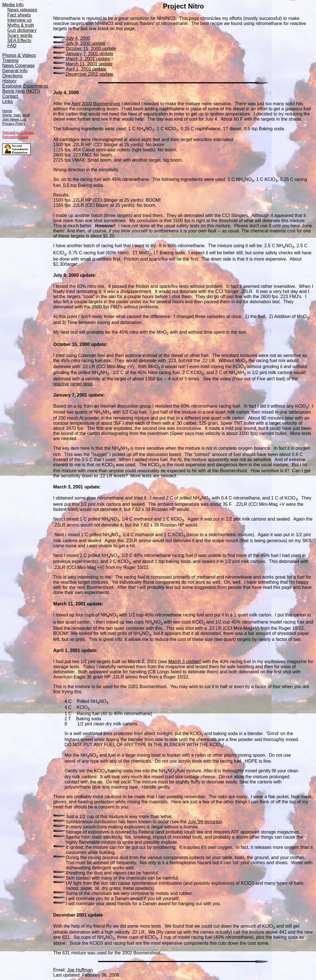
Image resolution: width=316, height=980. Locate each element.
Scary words (20, 35)
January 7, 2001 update (90, 54)
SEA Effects (19, 41)
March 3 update (184, 662)
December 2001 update (90, 74)
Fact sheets (19, 15)
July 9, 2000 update (86, 43)
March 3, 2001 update (88, 59)
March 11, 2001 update (89, 64)
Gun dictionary (22, 30)
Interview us (19, 20)
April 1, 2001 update (86, 69)
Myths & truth (21, 25)
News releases (22, 10)
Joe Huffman (80, 970)
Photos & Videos (19, 55)
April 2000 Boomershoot (96, 104)
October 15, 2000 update (91, 49)
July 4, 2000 (78, 38)
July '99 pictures (204, 822)
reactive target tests (73, 384)
